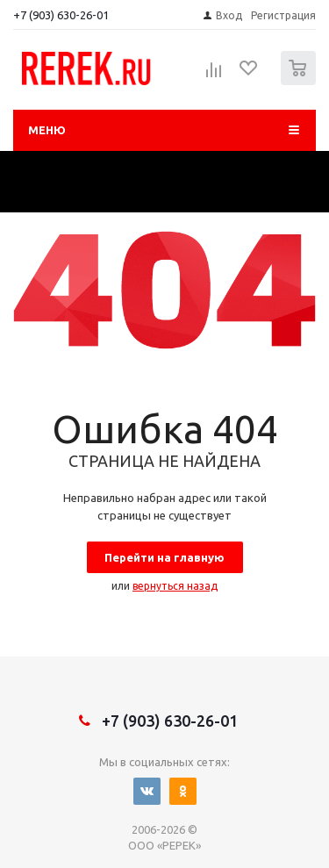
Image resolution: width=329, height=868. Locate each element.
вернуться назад (175, 586)
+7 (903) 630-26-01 (61, 15)
